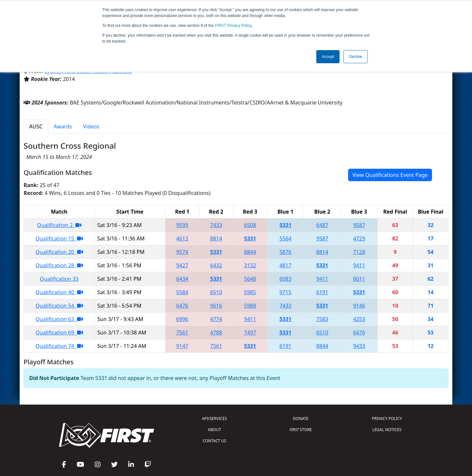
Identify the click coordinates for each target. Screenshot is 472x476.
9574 (182, 252)
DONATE (301, 419)
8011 (359, 279)
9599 (182, 225)
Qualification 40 (59, 292)
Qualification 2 (59, 225)
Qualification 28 (59, 265)
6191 (322, 292)
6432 (216, 265)
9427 (182, 265)
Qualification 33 (59, 279)
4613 (182, 238)
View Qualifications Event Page (390, 175)
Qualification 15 (59, 238)
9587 (359, 225)
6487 (322, 225)
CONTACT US (214, 441)
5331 (285, 225)
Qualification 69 (59, 333)
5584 (182, 292)
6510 (216, 292)
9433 (359, 346)
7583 (322, 319)
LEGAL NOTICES (387, 430)
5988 (250, 306)
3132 (250, 265)
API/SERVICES (214, 419)
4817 (285, 265)
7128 (359, 252)
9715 (285, 292)
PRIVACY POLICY (387, 419)
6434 (182, 279)
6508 (250, 225)
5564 (285, 238)
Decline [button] (356, 57)
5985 (250, 292)
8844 (250, 252)
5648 (250, 279)
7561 (182, 333)
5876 (285, 252)
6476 (182, 306)
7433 (216, 225)
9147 (182, 346)
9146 (359, 306)
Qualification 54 (59, 306)
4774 (216, 319)
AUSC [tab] (36, 126)
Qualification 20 (59, 252)
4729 (359, 238)
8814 (216, 238)
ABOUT (214, 430)
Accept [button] (328, 57)
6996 (182, 319)
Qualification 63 (59, 319)
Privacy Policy (233, 26)
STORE (301, 430)
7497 (250, 333)
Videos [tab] (91, 126)
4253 (359, 319)
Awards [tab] (63, 126)
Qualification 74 (59, 346)
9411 (359, 265)
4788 (216, 333)
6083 (285, 279)
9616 (216, 306)
